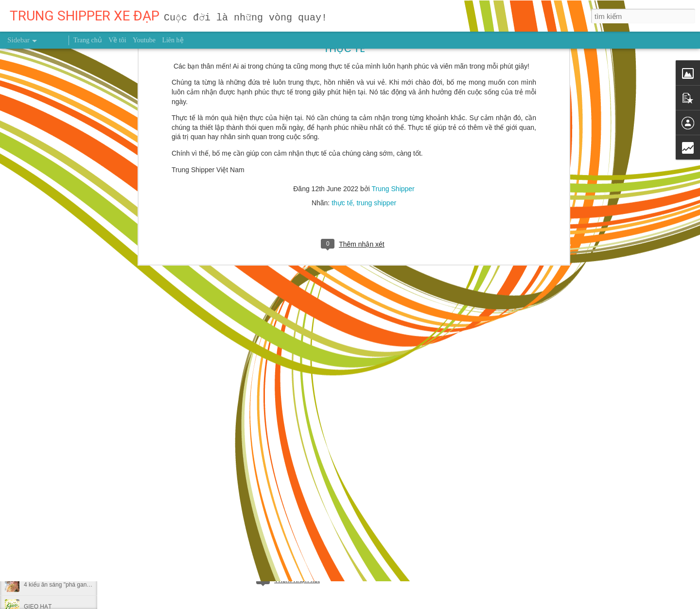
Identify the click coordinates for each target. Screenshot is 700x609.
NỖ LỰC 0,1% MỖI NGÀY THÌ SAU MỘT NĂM (84, 563)
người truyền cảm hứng (271, 538)
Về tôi (117, 40)
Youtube (144, 40)
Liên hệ (173, 40)
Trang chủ (88, 40)
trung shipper (376, 88)
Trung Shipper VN (337, 538)
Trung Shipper (393, 74)
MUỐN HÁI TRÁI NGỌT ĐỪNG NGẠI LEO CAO (86, 497)
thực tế (342, 88)
